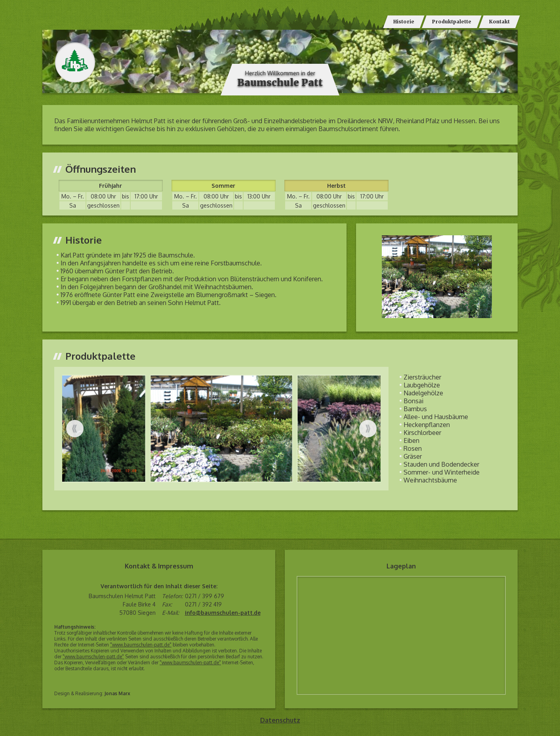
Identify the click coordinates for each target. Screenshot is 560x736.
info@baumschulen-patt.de (223, 613)
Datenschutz (280, 720)
